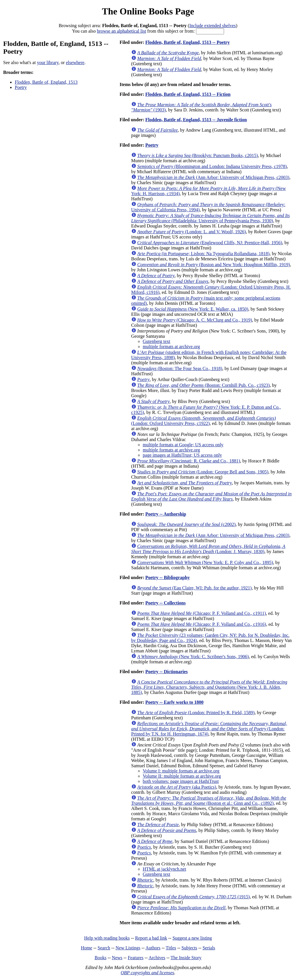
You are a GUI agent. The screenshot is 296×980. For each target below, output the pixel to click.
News (117, 958)
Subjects (189, 948)
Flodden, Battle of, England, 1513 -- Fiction (188, 94)
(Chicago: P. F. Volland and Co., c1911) (202, 613)
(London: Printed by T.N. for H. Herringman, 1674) (209, 729)
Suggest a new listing (192, 938)
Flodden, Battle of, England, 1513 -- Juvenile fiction (196, 120)
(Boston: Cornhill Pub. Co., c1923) (203, 385)
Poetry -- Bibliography (168, 577)
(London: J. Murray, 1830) (208, 549)
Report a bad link (151, 938)
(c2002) (186, 524)
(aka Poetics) (177, 787)
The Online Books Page (148, 11)
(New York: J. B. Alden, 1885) (209, 687)
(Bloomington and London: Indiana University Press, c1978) (212, 166)
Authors (153, 948)
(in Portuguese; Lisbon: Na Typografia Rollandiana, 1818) (203, 254)
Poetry (21, 87)
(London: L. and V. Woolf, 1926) (192, 232)
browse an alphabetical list (121, 31)
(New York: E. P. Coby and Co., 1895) (205, 562)
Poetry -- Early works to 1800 (174, 702)
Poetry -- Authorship (166, 514)
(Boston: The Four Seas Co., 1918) (180, 368)
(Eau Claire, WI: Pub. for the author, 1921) (195, 588)
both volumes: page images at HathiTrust (181, 781)
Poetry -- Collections (166, 603)
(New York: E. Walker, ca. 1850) (193, 309)
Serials (209, 948)
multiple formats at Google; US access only (183, 445)
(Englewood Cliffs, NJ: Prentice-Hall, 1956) (210, 243)
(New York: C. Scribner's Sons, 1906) (193, 657)
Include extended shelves (213, 26)
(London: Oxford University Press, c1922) (203, 421)
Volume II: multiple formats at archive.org (182, 776)
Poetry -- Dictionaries (167, 672)
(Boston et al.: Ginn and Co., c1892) (209, 801)
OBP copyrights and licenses (147, 973)
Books (100, 958)
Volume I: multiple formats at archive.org (181, 771)
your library (48, 62)
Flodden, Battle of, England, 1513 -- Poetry (188, 42)
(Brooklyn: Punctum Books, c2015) (198, 155)
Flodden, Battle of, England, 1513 (46, 82)
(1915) (194, 897)
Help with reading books (107, 938)
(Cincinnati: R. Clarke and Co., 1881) (189, 461)
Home (87, 948)
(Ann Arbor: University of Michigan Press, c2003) (213, 177)
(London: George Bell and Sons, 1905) (203, 472)
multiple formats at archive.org (171, 347)
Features (136, 958)
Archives (157, 958)
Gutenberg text (157, 341)
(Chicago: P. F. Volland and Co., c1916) (202, 624)
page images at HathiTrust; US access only (182, 455)
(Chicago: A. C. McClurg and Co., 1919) (195, 320)
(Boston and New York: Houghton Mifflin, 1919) (214, 265)
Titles (171, 948)
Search (104, 948)
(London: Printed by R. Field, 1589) (196, 713)
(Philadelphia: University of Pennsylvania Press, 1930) (211, 218)
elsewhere (75, 62)
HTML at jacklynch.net (164, 869)
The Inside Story (186, 958)
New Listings (128, 948)
